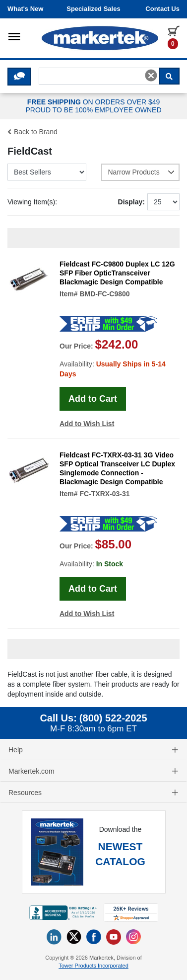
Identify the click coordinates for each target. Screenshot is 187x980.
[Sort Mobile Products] (47, 172)
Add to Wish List (87, 424)
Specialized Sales (93, 9)
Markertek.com (93, 771)
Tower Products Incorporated (93, 966)
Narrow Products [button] (142, 172)
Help (93, 750)
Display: (131, 202)
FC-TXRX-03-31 (104, 494)
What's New (25, 9)
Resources (93, 793)
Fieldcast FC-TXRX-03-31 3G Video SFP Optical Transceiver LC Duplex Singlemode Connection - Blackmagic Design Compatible (117, 468)
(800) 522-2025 (113, 718)
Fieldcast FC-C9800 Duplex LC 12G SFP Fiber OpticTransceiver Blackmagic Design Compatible (117, 273)
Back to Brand (32, 132)
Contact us (162, 9)
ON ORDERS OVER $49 (93, 106)
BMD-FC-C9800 (104, 294)
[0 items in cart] (174, 37)
